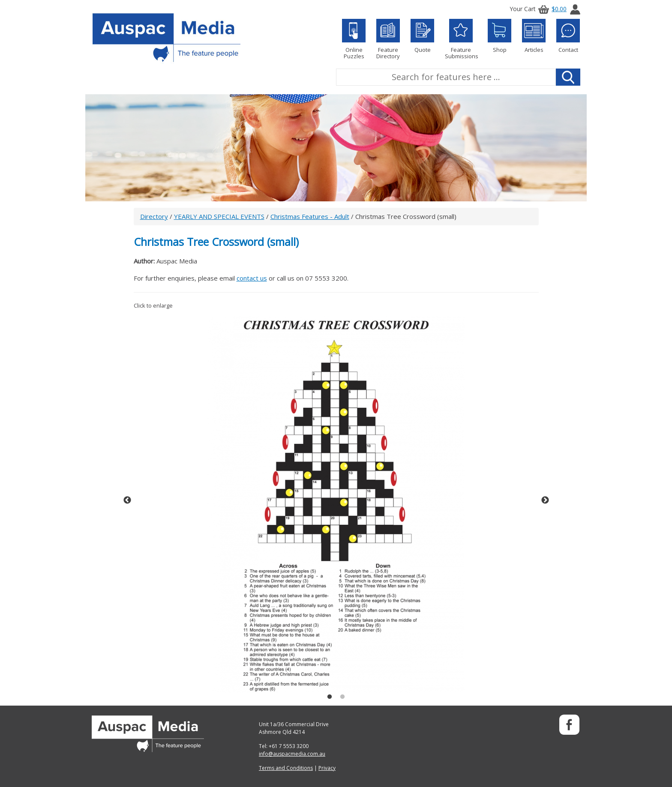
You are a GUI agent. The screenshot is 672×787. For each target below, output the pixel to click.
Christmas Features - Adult (310, 216)
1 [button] (330, 697)
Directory (154, 216)
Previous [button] (127, 500)
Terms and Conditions (286, 768)
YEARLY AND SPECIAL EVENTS (219, 216)
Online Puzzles (354, 39)
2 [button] (342, 697)
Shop (499, 36)
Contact (568, 36)
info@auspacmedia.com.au (292, 754)
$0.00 (551, 9)
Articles (534, 36)
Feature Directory (388, 39)
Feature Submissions (461, 39)
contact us (252, 278)
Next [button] (545, 500)
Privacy (327, 768)
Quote (422, 36)
